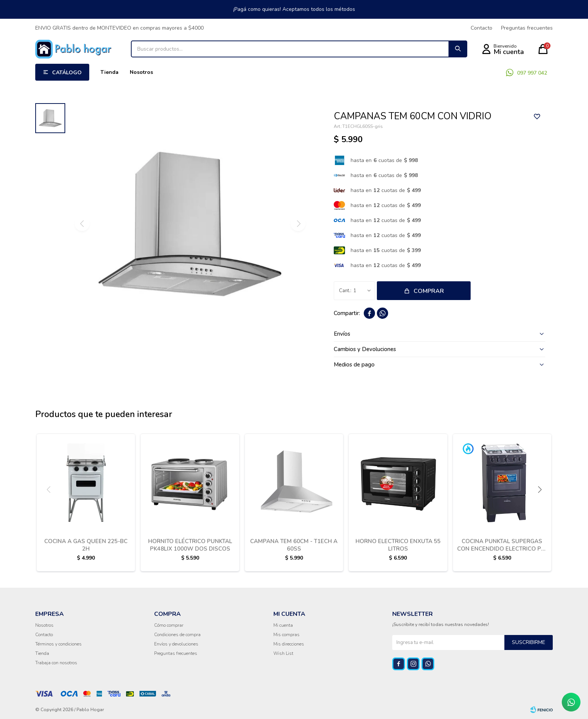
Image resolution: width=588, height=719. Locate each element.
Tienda (109, 72)
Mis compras (286, 635)
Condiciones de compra (177, 635)
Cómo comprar (169, 625)
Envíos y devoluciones (176, 644)
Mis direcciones (289, 644)
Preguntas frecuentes (527, 28)
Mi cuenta (283, 625)
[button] (540, 489)
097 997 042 (532, 73)
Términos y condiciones (58, 644)
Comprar (429, 291)
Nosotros (141, 72)
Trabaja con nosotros (56, 663)
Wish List (283, 653)
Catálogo (67, 73)
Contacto (481, 28)
